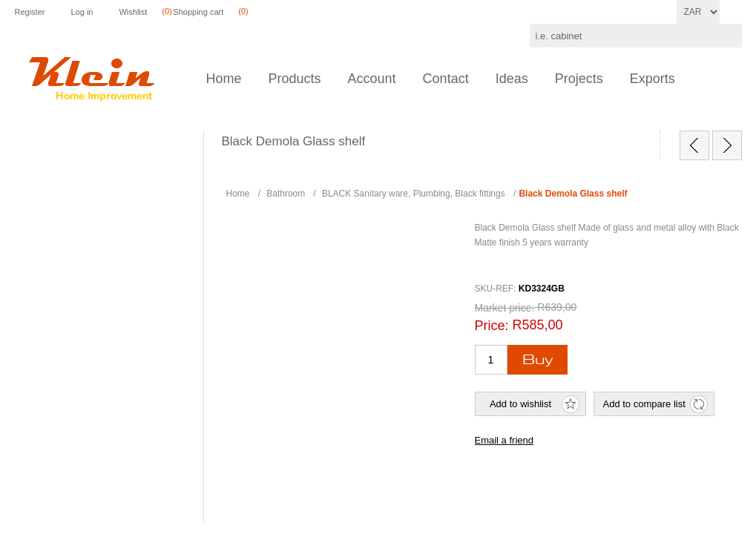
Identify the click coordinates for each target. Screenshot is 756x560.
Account (372, 79)
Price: (492, 326)
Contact (446, 79)
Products (295, 79)
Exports (653, 79)
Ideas (512, 79)
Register (30, 12)
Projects (579, 79)
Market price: (505, 308)
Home (224, 79)
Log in (82, 12)
